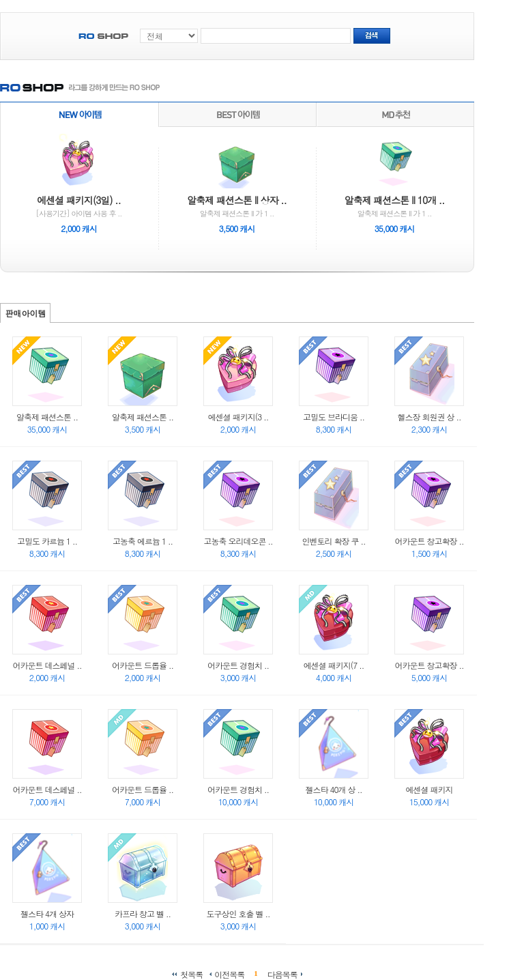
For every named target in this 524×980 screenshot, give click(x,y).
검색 (372, 36)
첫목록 (191, 974)
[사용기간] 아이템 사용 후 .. (79, 184)
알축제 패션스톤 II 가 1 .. (236, 184)
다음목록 (282, 974)
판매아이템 (26, 313)
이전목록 (229, 974)
